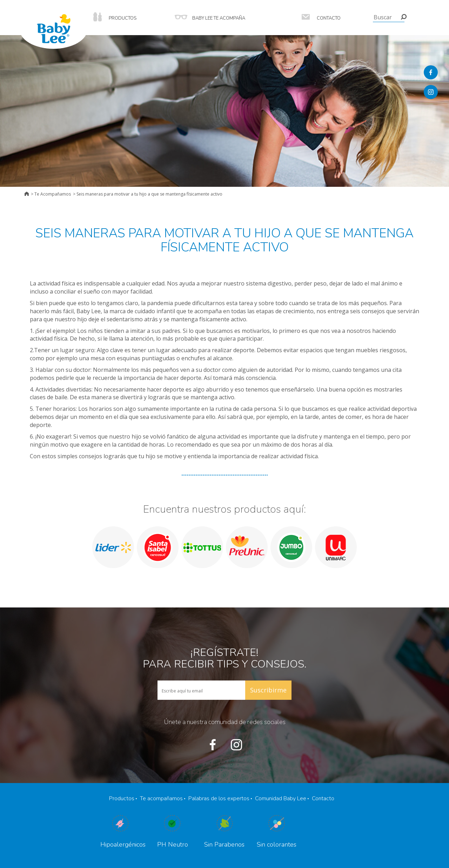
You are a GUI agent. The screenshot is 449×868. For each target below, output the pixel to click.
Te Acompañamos (53, 194)
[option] (113, 547)
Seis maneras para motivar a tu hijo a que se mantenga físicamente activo (149, 194)
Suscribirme (268, 690)
